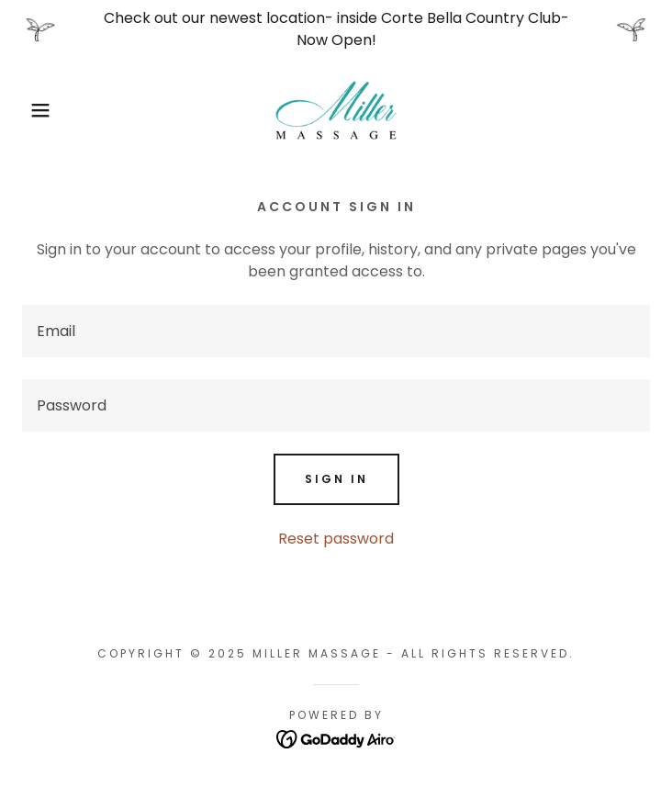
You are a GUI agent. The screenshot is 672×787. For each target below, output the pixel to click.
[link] (336, 110)
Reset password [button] (336, 539)
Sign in (336, 479)
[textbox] (336, 331)
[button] (44, 110)
